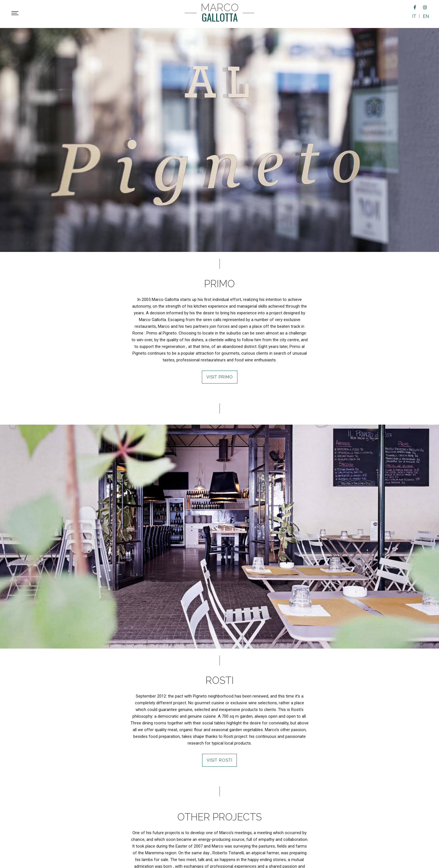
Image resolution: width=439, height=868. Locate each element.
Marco (220, 13)
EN (426, 16)
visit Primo (220, 377)
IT (414, 16)
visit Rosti (219, 760)
